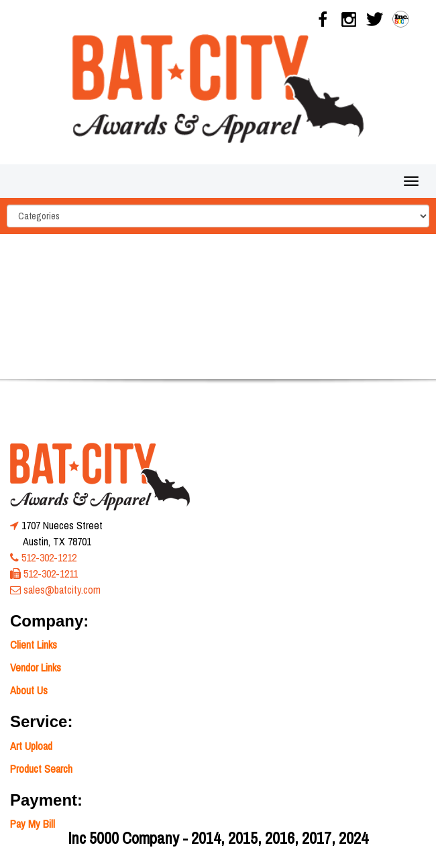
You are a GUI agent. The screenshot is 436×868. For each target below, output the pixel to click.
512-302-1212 (49, 557)
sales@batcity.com (62, 590)
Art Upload (31, 746)
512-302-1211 (51, 574)
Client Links (34, 645)
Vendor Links (36, 667)
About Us (29, 690)
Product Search (41, 769)
